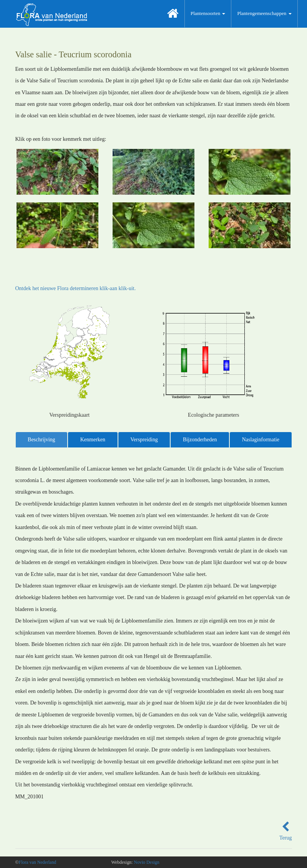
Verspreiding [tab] (144, 440)
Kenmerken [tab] (93, 440)
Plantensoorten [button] (208, 13)
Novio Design (146, 862)
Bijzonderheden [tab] (200, 440)
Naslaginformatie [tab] (261, 440)
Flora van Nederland (38, 862)
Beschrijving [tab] (41, 440)
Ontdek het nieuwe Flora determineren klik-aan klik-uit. (76, 288)
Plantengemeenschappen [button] (264, 13)
